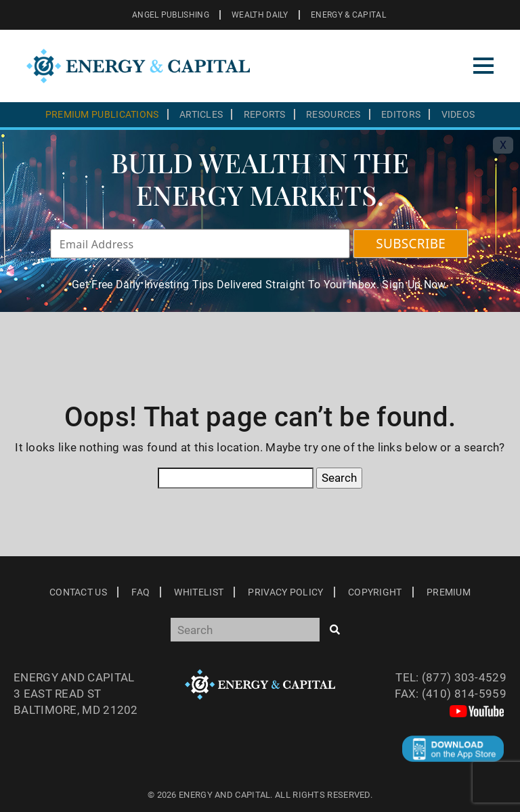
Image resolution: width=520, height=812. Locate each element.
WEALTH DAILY (260, 15)
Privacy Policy (285, 592)
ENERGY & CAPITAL (348, 15)
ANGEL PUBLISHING (171, 15)
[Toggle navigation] (483, 66)
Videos (458, 114)
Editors (401, 114)
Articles (201, 114)
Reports (265, 114)
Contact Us (78, 592)
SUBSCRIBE (411, 244)
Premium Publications (102, 114)
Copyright (375, 592)
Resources (333, 114)
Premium (449, 592)
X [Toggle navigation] (503, 145)
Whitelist (199, 592)
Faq (140, 592)
